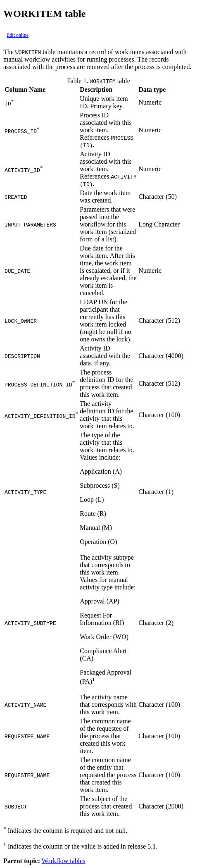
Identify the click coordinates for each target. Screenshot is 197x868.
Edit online (18, 35)
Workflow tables (64, 861)
